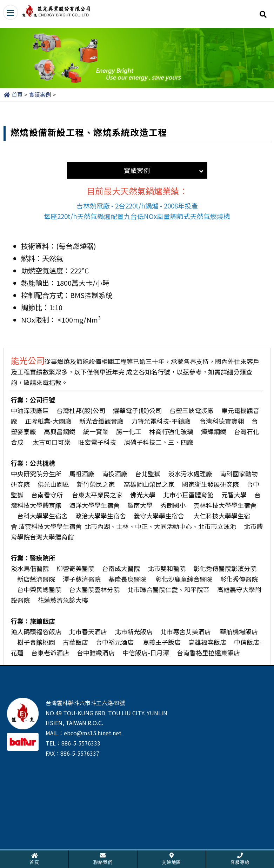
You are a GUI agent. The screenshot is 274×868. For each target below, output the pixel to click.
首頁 (17, 94)
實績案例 (40, 94)
